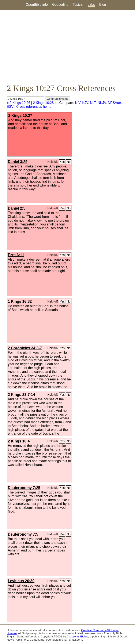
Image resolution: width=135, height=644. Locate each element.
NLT (93, 103)
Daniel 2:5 (17, 208)
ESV (10, 107)
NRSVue (115, 103)
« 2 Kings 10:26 (18, 103)
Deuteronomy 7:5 (23, 534)
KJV (85, 103)
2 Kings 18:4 (19, 441)
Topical (78, 5)
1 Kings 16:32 (20, 301)
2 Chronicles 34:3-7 (25, 348)
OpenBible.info (37, 5)
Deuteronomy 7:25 (24, 488)
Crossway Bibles (77, 636)
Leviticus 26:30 (21, 581)
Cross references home (34, 107)
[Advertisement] (67, 47)
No (69, 162)
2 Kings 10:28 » (45, 103)
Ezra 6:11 (16, 255)
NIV (78, 103)
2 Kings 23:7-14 (21, 395)
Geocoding (60, 5)
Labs (91, 5)
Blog (103, 5)
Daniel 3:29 (18, 162)
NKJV (102, 103)
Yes (62, 162)
